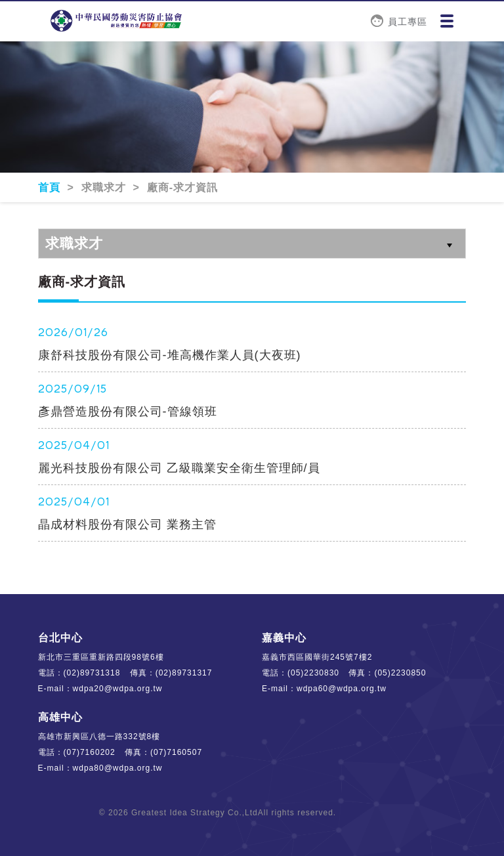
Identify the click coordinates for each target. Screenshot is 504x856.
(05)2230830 (313, 673)
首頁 (51, 187)
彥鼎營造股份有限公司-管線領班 (128, 412)
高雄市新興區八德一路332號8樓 (99, 737)
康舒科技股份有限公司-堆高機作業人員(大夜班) (170, 355)
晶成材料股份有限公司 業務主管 (127, 524)
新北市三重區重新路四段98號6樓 (101, 657)
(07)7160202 (90, 752)
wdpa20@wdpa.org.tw (118, 689)
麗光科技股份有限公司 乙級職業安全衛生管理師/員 (179, 468)
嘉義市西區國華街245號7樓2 (317, 657)
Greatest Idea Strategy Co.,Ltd (195, 813)
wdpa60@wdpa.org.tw (342, 689)
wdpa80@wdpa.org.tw (118, 768)
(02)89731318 (92, 673)
